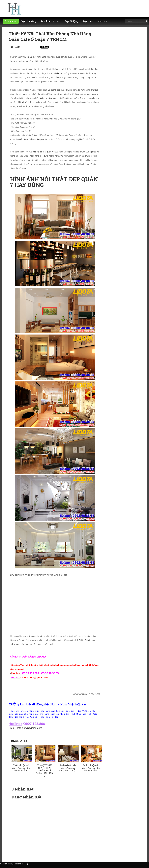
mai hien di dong (7, 864)
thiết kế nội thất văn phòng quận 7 (33, 139)
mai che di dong (21, 864)
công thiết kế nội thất (22, 102)
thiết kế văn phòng (61, 73)
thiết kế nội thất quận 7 (43, 152)
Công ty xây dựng (48, 98)
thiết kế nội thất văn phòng (34, 57)
